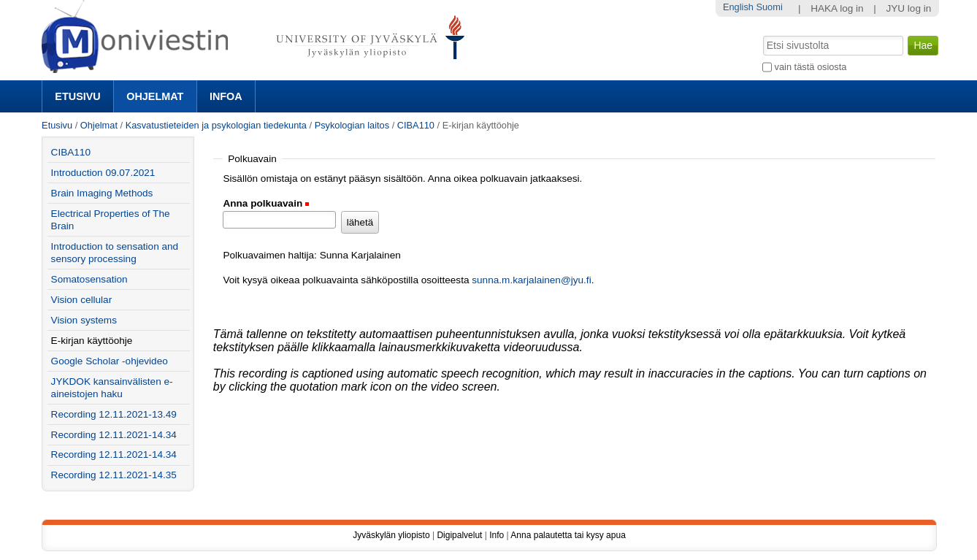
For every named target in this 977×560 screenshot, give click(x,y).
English (738, 7)
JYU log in (908, 8)
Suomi (769, 7)
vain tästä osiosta (811, 67)
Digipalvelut (459, 535)
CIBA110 (416, 125)
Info (497, 535)
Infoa (226, 96)
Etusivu (77, 96)
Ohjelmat (155, 96)
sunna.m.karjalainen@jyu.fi (531, 280)
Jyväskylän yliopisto (391, 535)
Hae (762, 34)
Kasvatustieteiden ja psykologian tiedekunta (216, 125)
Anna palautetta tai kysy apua (568, 535)
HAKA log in (837, 8)
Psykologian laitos (352, 125)
